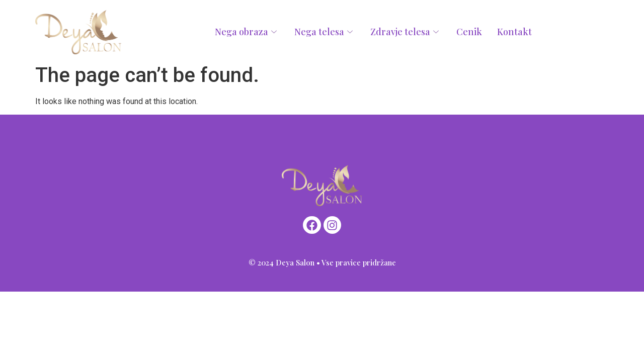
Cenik (469, 32)
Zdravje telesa (406, 32)
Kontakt (514, 32)
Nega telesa (325, 32)
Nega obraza (247, 32)
